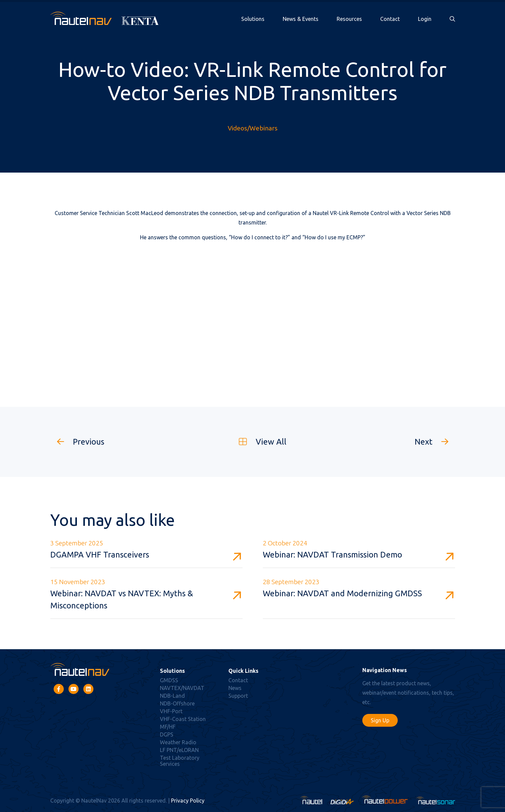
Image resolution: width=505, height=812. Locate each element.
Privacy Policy (188, 801)
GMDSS (169, 680)
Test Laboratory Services (180, 761)
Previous (77, 442)
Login (425, 19)
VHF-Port (171, 711)
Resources (349, 19)
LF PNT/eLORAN (179, 750)
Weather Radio (178, 742)
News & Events (301, 19)
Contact (390, 19)
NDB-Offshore (177, 703)
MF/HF (168, 727)
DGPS (167, 734)
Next (435, 442)
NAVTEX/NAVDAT (182, 688)
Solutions (253, 19)
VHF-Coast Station (183, 719)
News (235, 688)
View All (259, 442)
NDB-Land (172, 696)
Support (238, 696)
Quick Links (243, 671)
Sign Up (380, 720)
